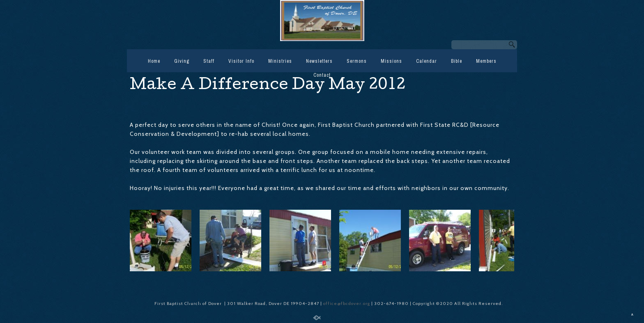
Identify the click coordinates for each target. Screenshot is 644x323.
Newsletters (319, 61)
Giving (182, 61)
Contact (322, 75)
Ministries (280, 61)
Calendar (427, 61)
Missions (391, 61)
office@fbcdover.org (347, 304)
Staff (209, 61)
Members (486, 61)
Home (154, 61)
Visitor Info (241, 61)
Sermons (357, 61)
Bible (457, 61)
